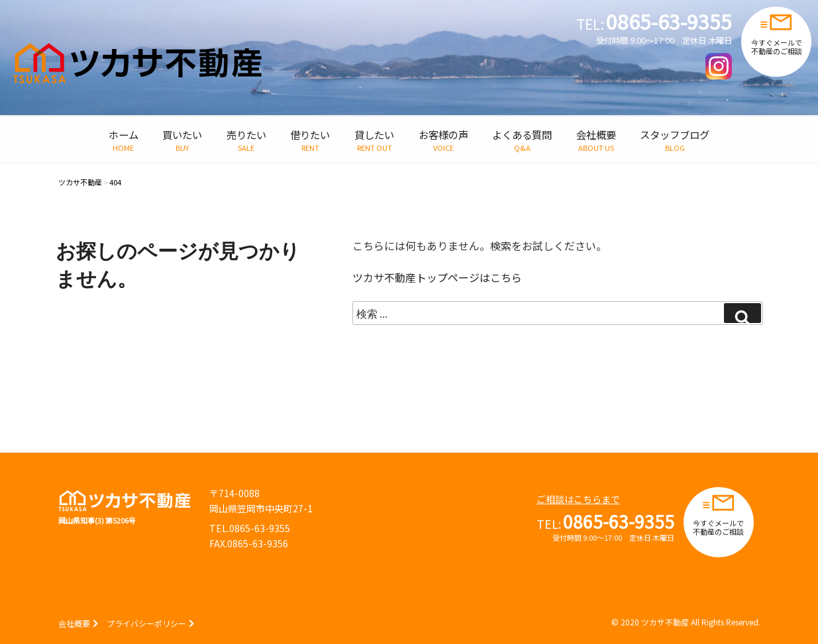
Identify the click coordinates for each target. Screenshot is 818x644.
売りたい (246, 134)
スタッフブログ (675, 134)
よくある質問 (522, 134)
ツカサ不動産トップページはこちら (437, 277)
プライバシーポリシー (146, 623)
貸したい (374, 134)
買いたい (182, 134)
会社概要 (596, 134)
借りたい (310, 134)
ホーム (124, 134)
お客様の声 (443, 134)
